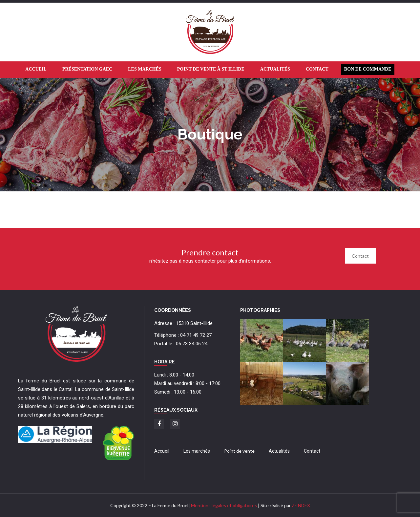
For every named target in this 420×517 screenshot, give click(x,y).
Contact (360, 256)
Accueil (162, 451)
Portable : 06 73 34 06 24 (181, 344)
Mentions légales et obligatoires (224, 505)
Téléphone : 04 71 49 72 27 (183, 335)
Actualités (279, 451)
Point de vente (239, 451)
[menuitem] (36, 70)
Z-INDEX (301, 505)
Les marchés (197, 451)
